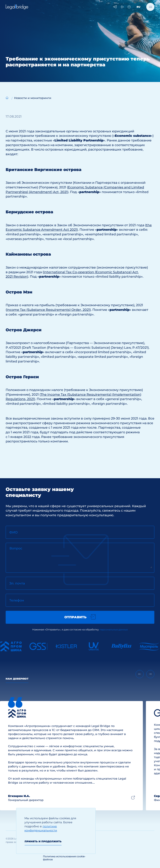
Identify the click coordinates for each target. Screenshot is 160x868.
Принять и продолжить (43, 841)
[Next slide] (150, 674)
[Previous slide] (140, 674)
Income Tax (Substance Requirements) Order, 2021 (48, 310)
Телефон (17, 600)
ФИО (14, 532)
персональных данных (114, 629)
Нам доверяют (17, 679)
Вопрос (16, 548)
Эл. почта (17, 583)
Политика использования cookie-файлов (64, 858)
